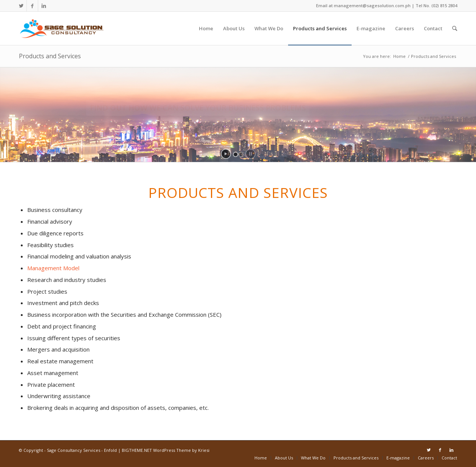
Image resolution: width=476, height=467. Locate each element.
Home (399, 56)
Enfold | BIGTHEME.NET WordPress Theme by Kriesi (157, 450)
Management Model (53, 268)
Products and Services (50, 56)
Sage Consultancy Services (74, 450)
